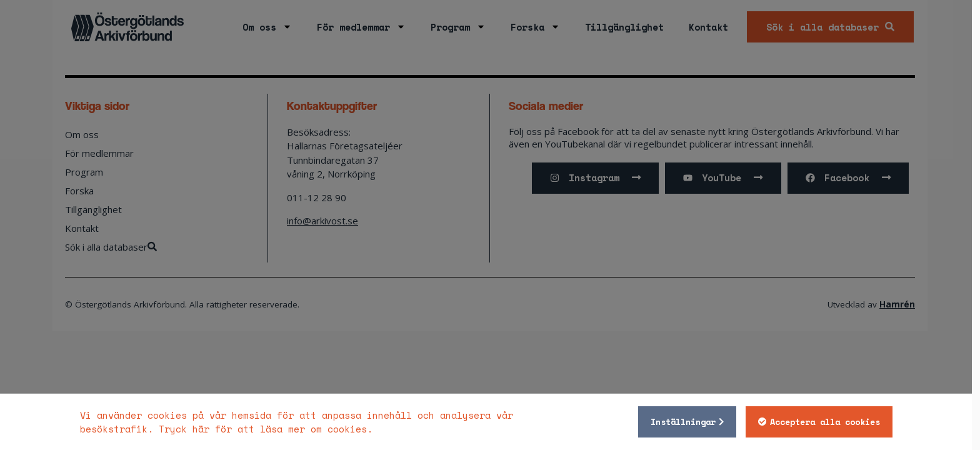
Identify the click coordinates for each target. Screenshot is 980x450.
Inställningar (687, 422)
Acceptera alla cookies (829, 422)
